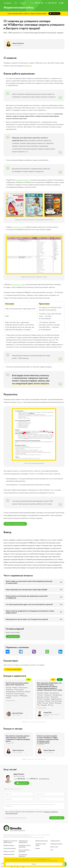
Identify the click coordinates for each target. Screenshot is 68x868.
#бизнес (9, 697)
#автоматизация (17, 699)
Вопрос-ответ (54, 847)
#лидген (9, 699)
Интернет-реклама (9, 845)
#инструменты (23, 691)
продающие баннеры (22, 180)
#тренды (40, 696)
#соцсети (9, 693)
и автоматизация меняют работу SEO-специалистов (48, 684)
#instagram (9, 703)
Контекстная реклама (10, 848)
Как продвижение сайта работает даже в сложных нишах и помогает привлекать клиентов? (18, 738)
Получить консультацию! (15, 524)
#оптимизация (50, 690)
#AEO (16, 703)
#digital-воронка (17, 697)
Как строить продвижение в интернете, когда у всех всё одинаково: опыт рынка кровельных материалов (18, 686)
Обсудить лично (13, 636)
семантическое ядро (19, 227)
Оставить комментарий (13, 669)
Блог (52, 850)
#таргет (9, 695)
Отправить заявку (57, 818)
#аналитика (16, 695)
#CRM (26, 699)
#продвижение (26, 693)
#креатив (14, 701)
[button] (23, 722)
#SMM (23, 695)
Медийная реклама (9, 854)
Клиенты (38, 848)
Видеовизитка (22, 783)
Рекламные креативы (56, 844)
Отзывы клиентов (55, 841)
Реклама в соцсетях (9, 851)
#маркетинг (17, 693)
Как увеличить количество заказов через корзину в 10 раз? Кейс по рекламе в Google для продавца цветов (49, 739)
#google (9, 691)
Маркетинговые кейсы (42, 841)
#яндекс (15, 691)
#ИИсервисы (55, 696)
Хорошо (34, 864)
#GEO (8, 701)
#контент (21, 701)
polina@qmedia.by (44, 779)
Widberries (29, 66)
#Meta (27, 701)
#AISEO (40, 698)
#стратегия (27, 697)
